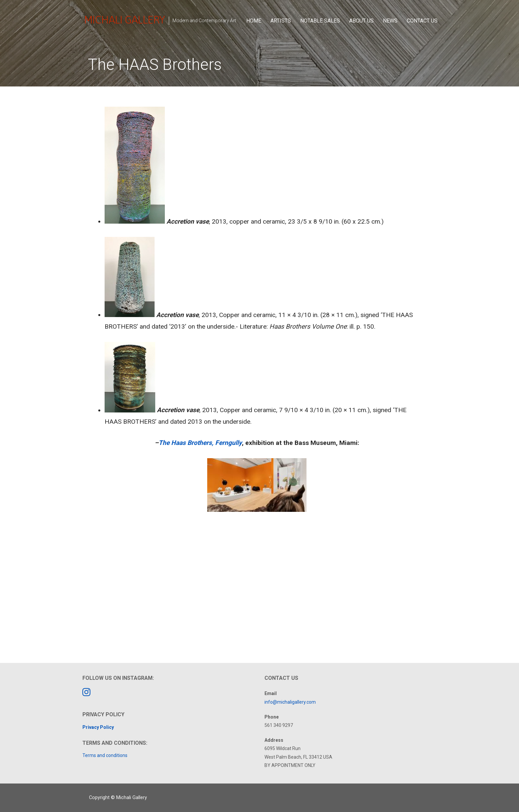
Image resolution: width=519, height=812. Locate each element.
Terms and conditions (105, 755)
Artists (281, 21)
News (390, 21)
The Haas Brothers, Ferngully (200, 443)
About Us (361, 21)
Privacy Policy (98, 727)
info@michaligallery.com (290, 702)
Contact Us (422, 21)
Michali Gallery (124, 20)
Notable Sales (320, 21)
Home (254, 21)
